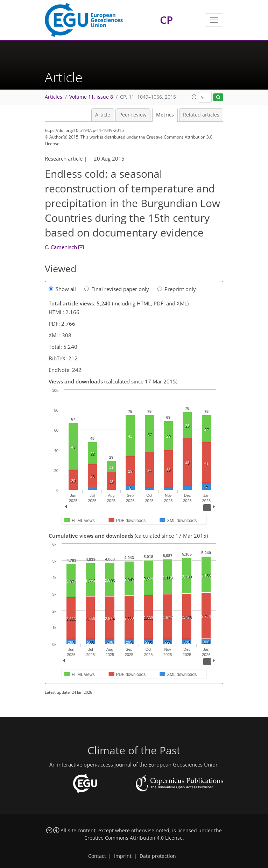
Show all (62, 289)
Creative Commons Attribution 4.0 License (133, 838)
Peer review (133, 115)
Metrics (165, 115)
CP (166, 20)
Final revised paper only (117, 289)
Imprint (123, 856)
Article (103, 115)
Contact (97, 856)
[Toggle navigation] (214, 20)
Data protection (158, 856)
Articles (54, 97)
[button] (194, 97)
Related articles (201, 115)
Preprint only (177, 289)
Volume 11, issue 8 (91, 97)
